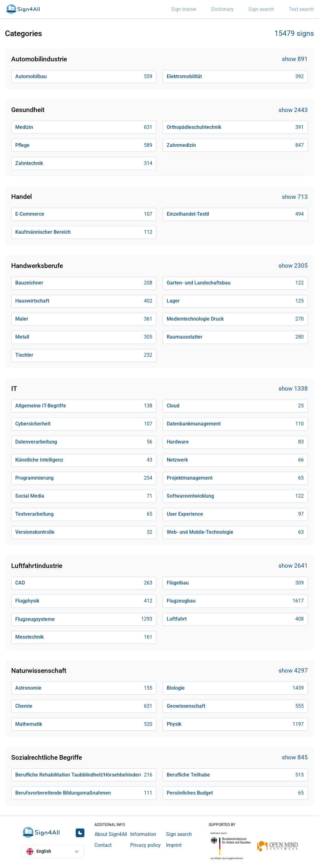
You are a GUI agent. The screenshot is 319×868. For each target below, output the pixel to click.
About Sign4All (111, 834)
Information (143, 834)
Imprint (174, 845)
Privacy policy (145, 845)
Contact (103, 845)
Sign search (179, 834)
